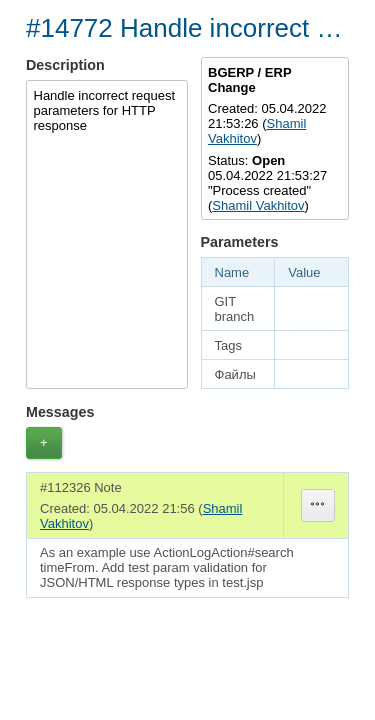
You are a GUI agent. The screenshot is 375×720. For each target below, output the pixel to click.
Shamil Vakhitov (258, 205)
